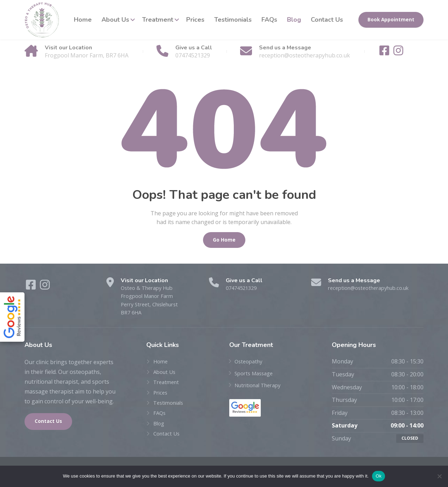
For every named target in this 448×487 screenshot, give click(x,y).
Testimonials (233, 20)
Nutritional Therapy (261, 388)
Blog (294, 20)
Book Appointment (391, 20)
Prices (195, 20)
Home (83, 20)
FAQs (269, 20)
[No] (439, 476)
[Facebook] (385, 53)
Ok (379, 476)
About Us (115, 20)
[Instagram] (398, 53)
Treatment (158, 20)
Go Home (224, 240)
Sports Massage (256, 376)
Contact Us (327, 20)
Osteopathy (250, 364)
